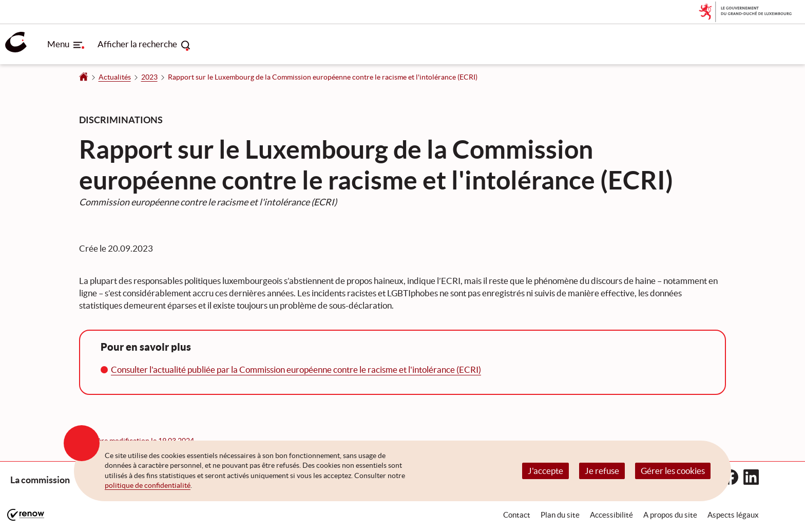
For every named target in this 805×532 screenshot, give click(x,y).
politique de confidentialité (148, 485)
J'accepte (545, 471)
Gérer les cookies (673, 471)
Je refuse (602, 471)
